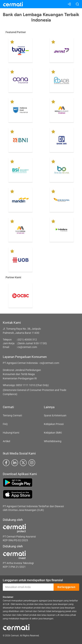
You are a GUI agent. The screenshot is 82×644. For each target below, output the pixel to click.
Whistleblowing (53, 441)
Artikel (6, 441)
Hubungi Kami (11, 433)
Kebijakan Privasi (54, 424)
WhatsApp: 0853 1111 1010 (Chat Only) (26, 385)
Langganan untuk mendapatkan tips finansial (33, 580)
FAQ (5, 424)
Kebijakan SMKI (53, 433)
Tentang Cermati (12, 415)
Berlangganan (66, 587)
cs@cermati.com (27, 347)
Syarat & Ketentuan (55, 415)
